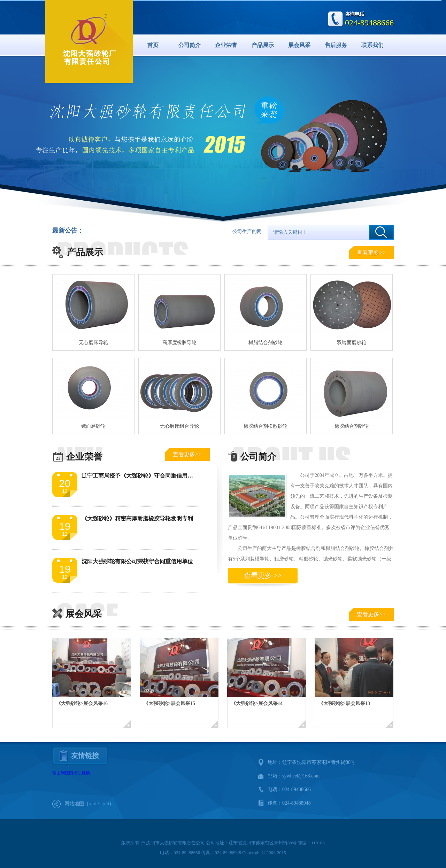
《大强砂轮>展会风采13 (344, 703)
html (105, 804)
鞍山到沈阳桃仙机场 (71, 773)
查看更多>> (371, 253)
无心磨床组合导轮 (179, 426)
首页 (153, 45)
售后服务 (336, 45)
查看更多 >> (263, 575)
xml (93, 804)
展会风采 (299, 45)
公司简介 (190, 45)
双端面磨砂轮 (352, 343)
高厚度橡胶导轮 (179, 343)
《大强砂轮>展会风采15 (169, 703)
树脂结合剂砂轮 (266, 343)
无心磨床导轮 (93, 343)
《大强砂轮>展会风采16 (82, 703)
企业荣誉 (226, 45)
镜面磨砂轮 (93, 426)
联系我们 (372, 45)
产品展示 (263, 45)
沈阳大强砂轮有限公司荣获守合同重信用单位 (137, 561)
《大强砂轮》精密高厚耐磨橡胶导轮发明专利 (137, 518)
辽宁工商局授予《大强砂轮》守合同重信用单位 (140, 476)
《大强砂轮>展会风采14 (257, 703)
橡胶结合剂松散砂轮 (266, 426)
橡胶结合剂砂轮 (352, 426)
